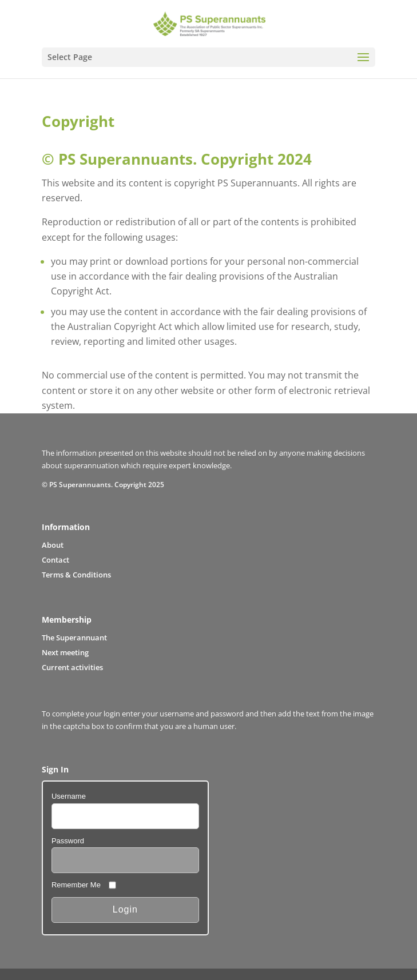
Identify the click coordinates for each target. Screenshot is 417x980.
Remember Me (76, 885)
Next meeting (65, 652)
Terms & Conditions (76, 575)
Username (69, 796)
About (53, 545)
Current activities (72, 667)
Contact (55, 560)
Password (68, 841)
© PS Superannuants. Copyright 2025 (103, 484)
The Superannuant (74, 638)
